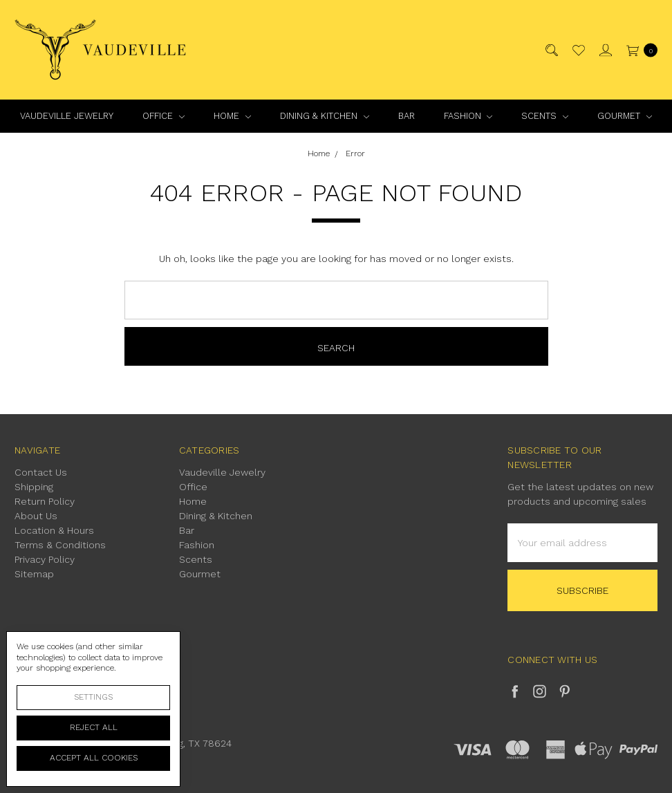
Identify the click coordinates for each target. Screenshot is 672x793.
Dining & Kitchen (325, 116)
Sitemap (34, 574)
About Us (36, 516)
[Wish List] (578, 50)
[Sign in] (605, 50)
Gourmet (625, 116)
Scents (545, 116)
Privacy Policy (45, 559)
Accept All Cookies (94, 758)
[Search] (551, 50)
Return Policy (45, 501)
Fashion (468, 116)
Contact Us (41, 472)
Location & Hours (54, 530)
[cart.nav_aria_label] (638, 50)
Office (164, 116)
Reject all (94, 727)
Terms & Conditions (60, 545)
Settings (93, 697)
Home (232, 116)
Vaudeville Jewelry (67, 116)
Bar (407, 116)
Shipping (34, 487)
